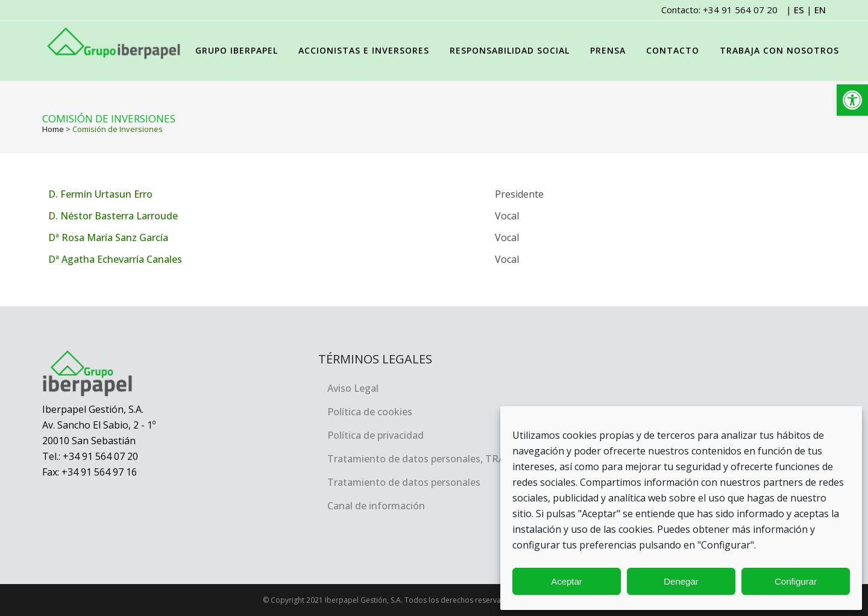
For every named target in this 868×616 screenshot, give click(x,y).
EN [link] (820, 10)
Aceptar (567, 581)
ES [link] (799, 10)
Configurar (796, 581)
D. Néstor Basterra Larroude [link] (113, 216)
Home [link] (53, 129)
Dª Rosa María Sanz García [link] (108, 237)
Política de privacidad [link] (376, 435)
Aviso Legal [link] (353, 388)
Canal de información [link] (376, 506)
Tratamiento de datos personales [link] (404, 482)
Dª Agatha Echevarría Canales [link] (115, 259)
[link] (852, 100)
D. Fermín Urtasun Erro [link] (100, 194)
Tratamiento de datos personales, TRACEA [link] (425, 459)
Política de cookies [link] (370, 412)
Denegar (681, 581)
